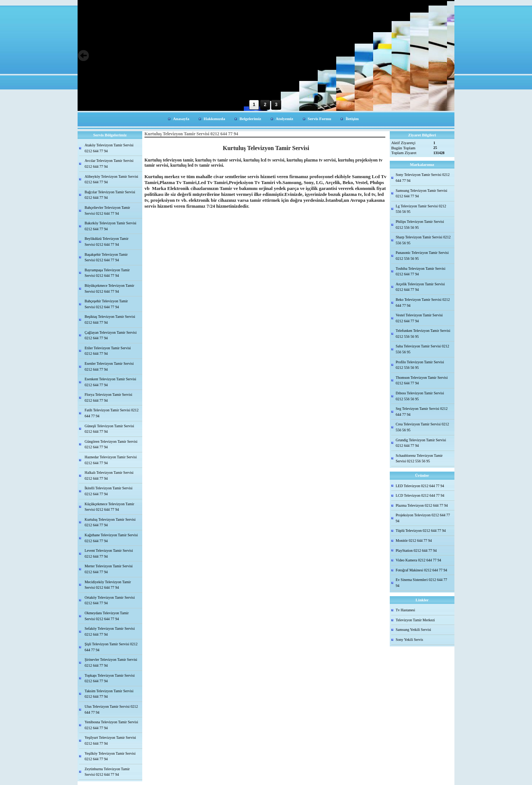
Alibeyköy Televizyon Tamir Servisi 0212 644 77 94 (111, 179)
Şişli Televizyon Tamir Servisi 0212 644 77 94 (111, 647)
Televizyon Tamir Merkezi (415, 620)
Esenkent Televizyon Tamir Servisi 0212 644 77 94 (110, 382)
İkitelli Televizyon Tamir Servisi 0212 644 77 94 (109, 491)
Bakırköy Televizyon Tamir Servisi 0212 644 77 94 (110, 226)
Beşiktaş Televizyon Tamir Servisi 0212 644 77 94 (110, 320)
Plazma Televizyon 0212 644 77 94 (422, 505)
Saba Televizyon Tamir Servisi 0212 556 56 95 (422, 349)
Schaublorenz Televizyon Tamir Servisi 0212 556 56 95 (419, 458)
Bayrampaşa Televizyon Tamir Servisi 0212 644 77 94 (107, 273)
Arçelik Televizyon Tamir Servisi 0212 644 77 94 (420, 287)
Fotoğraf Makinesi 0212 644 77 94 (421, 570)
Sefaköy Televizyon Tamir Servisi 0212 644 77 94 (110, 631)
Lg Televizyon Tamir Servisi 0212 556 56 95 (421, 209)
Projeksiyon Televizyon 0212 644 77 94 (423, 518)
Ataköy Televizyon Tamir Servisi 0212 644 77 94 (109, 148)
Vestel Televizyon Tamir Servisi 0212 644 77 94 (419, 318)
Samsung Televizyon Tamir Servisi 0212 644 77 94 (422, 193)
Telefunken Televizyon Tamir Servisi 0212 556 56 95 (423, 334)
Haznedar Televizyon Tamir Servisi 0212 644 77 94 (111, 460)
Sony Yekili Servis (409, 640)
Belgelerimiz (250, 119)
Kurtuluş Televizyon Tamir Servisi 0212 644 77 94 (110, 522)
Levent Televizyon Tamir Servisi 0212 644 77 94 (109, 553)
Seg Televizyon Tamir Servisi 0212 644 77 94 (422, 412)
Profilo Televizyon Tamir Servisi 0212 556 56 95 (420, 365)
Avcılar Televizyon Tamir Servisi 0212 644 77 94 (109, 164)
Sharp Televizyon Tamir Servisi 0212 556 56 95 (423, 240)
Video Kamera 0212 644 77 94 (418, 560)
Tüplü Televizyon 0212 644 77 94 (421, 531)
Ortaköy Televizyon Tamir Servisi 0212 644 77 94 (110, 600)
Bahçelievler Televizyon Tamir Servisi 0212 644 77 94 (107, 210)
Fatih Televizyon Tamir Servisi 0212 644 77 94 (112, 413)
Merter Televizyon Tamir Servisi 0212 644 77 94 (109, 569)
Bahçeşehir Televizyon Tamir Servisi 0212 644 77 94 (106, 304)
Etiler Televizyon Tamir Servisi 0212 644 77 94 (108, 351)
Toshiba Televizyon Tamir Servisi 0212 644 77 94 (420, 271)
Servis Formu (320, 119)
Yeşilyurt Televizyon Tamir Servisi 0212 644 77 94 (110, 740)
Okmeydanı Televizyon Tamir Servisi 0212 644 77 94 (107, 616)
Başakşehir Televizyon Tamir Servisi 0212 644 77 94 (106, 257)
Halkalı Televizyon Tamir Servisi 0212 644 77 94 (109, 475)
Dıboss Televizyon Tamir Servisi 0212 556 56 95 (420, 396)
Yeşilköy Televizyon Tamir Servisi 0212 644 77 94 (110, 756)
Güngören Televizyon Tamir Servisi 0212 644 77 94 (111, 444)
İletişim (352, 119)
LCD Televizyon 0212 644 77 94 (420, 495)
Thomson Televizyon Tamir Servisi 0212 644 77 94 (422, 380)
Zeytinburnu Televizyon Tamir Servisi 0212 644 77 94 (107, 772)
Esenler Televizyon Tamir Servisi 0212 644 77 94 (109, 366)
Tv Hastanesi (405, 610)
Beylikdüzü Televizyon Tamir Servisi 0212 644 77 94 (107, 242)
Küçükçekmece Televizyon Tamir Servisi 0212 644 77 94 (109, 507)
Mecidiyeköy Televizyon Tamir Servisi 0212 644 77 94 (108, 585)
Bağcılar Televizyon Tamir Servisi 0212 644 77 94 (110, 195)
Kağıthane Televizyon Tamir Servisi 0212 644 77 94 (111, 538)
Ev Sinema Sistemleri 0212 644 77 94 (421, 583)
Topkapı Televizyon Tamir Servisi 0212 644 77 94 (110, 678)
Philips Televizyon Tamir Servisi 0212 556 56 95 (420, 225)
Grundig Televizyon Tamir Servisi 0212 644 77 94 (421, 443)
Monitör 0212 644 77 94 (414, 541)
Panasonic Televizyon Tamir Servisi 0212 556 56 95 (422, 256)
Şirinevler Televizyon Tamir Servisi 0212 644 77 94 (111, 662)
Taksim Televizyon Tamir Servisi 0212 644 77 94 (109, 694)
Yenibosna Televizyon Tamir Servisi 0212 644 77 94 (111, 725)
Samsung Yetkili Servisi (413, 630)
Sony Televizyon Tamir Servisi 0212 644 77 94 (423, 178)
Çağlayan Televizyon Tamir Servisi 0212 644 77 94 (111, 335)
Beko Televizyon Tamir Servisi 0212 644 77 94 (423, 303)
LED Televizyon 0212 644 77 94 (420, 486)
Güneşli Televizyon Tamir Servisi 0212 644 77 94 (109, 429)
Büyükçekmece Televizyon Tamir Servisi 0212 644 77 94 (109, 288)
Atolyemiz (284, 119)
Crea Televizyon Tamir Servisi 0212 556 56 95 (422, 427)
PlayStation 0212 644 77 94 (416, 550)
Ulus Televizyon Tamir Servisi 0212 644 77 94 (111, 709)
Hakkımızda (214, 119)
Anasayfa (181, 119)
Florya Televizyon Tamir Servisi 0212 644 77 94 (108, 397)
